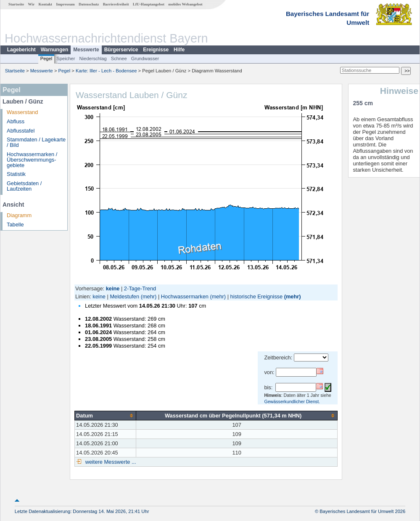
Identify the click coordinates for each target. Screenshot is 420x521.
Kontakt (45, 4)
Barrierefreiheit (116, 4)
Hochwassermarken (185, 296)
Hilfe (179, 50)
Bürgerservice (121, 50)
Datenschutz (89, 4)
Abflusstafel (21, 131)
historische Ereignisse (256, 296)
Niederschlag (93, 58)
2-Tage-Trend (140, 288)
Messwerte (86, 50)
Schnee (119, 58)
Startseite (16, 4)
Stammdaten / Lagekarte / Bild (36, 142)
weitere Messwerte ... (110, 462)
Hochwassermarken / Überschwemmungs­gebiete (32, 160)
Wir (32, 4)
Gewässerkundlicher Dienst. (292, 401)
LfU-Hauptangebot (149, 4)
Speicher (66, 58)
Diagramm (19, 215)
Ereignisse (156, 50)
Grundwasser (145, 58)
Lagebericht (21, 50)
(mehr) (149, 296)
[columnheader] (106, 415)
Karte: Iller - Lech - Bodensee (106, 71)
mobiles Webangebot (185, 4)
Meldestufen (124, 296)
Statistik (16, 174)
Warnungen (55, 50)
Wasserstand (22, 112)
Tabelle (15, 225)
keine (99, 296)
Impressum (65, 4)
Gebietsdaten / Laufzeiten (24, 186)
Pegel (46, 58)
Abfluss (16, 121)
